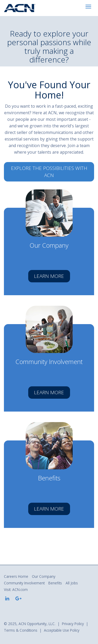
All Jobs (72, 583)
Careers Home (16, 576)
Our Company (44, 576)
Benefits (55, 583)
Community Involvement (24, 583)
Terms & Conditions (21, 630)
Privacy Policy (73, 624)
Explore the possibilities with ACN (49, 172)
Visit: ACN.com (16, 590)
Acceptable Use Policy (62, 630)
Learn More (49, 276)
